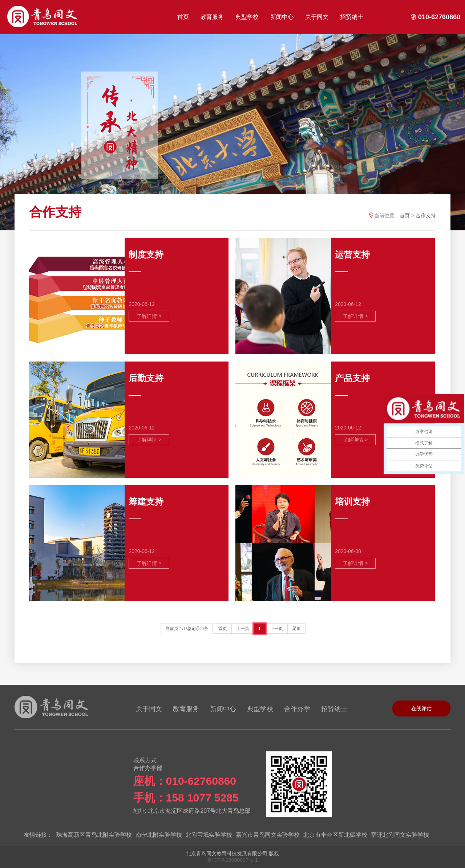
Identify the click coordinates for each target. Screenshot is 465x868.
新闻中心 (282, 17)
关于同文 (317, 17)
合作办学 (297, 709)
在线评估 (421, 708)
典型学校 (247, 17)
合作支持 (426, 215)
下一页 (276, 629)
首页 (183, 17)
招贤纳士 (352, 17)
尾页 (296, 629)
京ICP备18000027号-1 (232, 860)
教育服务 (212, 17)
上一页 (243, 629)
